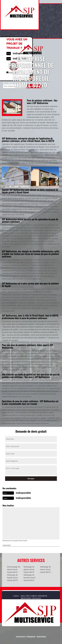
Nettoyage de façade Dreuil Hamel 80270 (12, 578)
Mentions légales (31, 598)
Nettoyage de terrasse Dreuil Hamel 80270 (29, 578)
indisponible (23, 493)
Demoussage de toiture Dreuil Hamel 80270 (14, 570)
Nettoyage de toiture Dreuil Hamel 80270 (45, 570)
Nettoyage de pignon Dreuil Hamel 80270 (29, 570)
